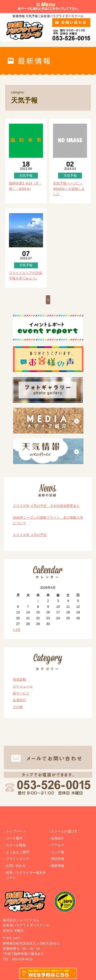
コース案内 (14, 838)
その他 (18, 707)
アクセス (58, 845)
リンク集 (58, 852)
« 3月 (17, 630)
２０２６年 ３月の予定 (30, 535)
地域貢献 (19, 679)
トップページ (16, 831)
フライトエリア (18, 859)
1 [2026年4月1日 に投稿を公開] (38, 601)
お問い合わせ (16, 866)
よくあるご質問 (18, 852)
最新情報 (58, 866)
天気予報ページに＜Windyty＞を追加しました (69, 189)
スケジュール (23, 686)
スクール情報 (16, 845)
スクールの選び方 (64, 831)
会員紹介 (19, 700)
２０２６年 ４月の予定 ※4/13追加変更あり (46, 506)
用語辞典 (58, 859)
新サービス (21, 693)
